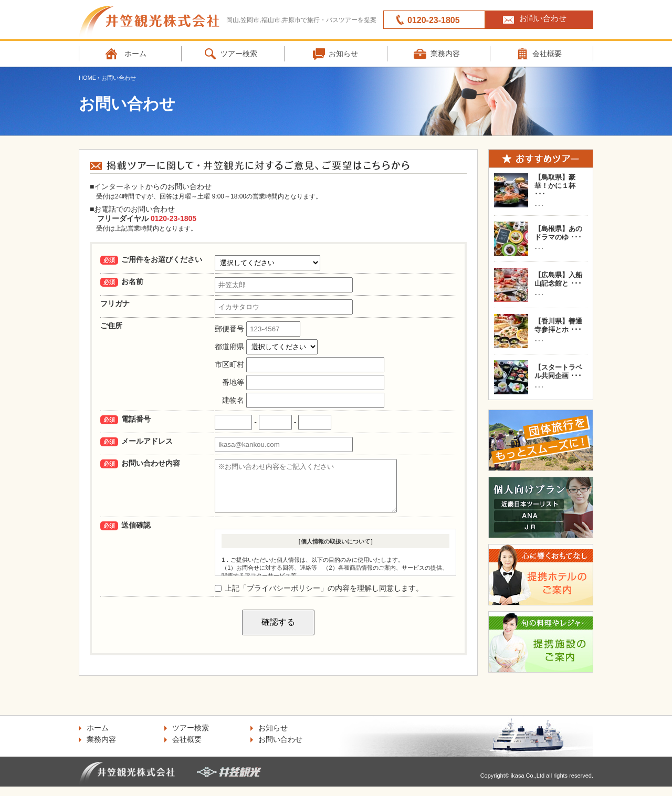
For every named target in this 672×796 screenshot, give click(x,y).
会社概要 (547, 54)
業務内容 (445, 54)
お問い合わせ (543, 18)
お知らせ (343, 54)
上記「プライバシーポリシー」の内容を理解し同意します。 (319, 598)
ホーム (135, 54)
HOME (87, 78)
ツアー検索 (239, 54)
